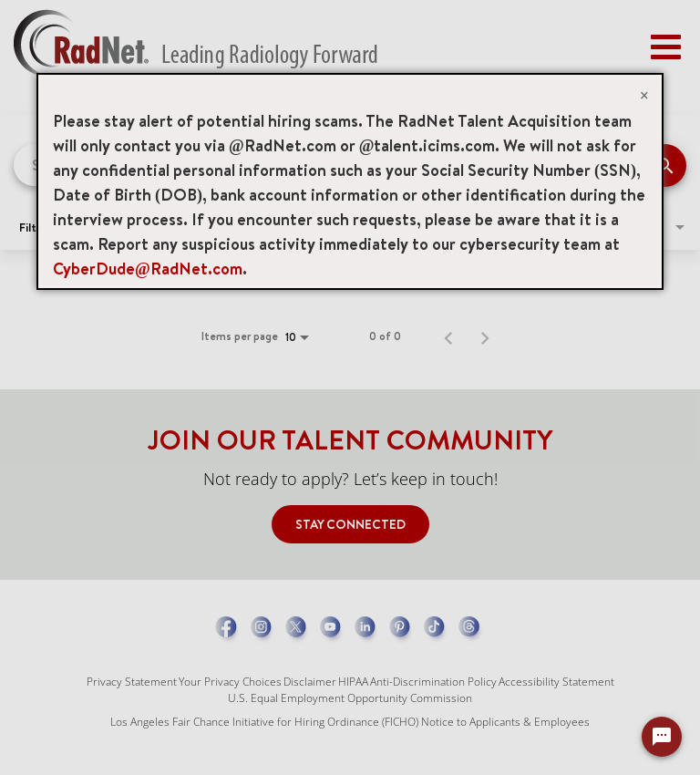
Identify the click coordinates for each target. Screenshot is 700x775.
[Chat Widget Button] (662, 737)
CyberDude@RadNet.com (148, 269)
